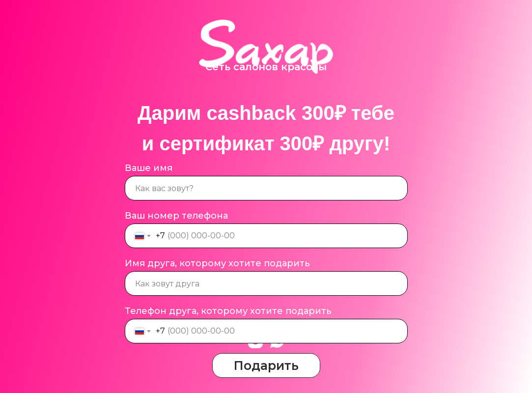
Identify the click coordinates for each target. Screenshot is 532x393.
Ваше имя (149, 168)
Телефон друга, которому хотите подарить (228, 311)
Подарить (266, 365)
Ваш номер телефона (176, 216)
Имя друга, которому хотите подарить (217, 263)
